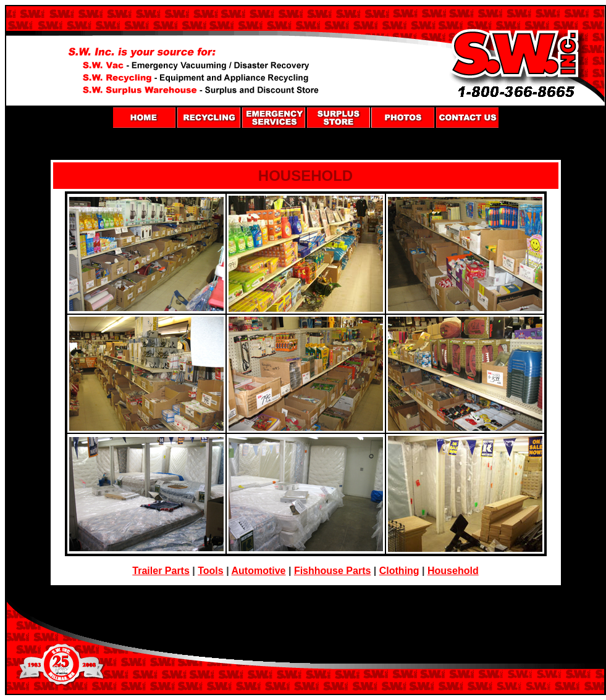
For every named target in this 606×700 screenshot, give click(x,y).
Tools (210, 571)
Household (453, 571)
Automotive (259, 571)
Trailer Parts (161, 571)
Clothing (399, 571)
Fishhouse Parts (332, 571)
